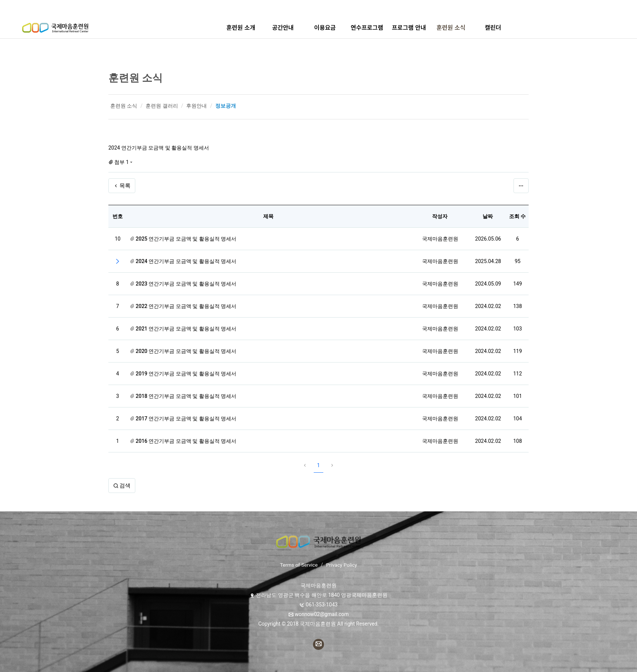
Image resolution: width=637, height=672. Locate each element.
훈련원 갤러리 (162, 106)
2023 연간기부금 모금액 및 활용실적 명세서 (186, 284)
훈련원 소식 (135, 78)
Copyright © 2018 (279, 624)
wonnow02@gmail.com (322, 614)
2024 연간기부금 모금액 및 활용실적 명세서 (186, 261)
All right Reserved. (357, 624)
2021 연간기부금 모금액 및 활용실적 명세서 (186, 329)
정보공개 (226, 106)
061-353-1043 (322, 605)
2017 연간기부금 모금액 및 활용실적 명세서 (186, 419)
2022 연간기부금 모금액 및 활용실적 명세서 (186, 306)
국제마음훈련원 (440, 239)
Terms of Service (298, 565)
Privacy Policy (342, 565)
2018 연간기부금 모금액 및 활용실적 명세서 (186, 396)
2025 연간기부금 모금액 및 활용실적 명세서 (186, 239)
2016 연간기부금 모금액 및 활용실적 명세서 (186, 441)
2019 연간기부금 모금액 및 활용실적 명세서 (186, 374)
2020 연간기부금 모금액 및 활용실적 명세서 (186, 351)
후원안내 (196, 106)
